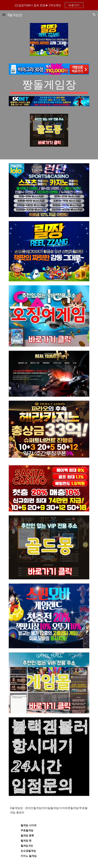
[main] (49, 85)
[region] (49, 5)
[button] (4, 15)
